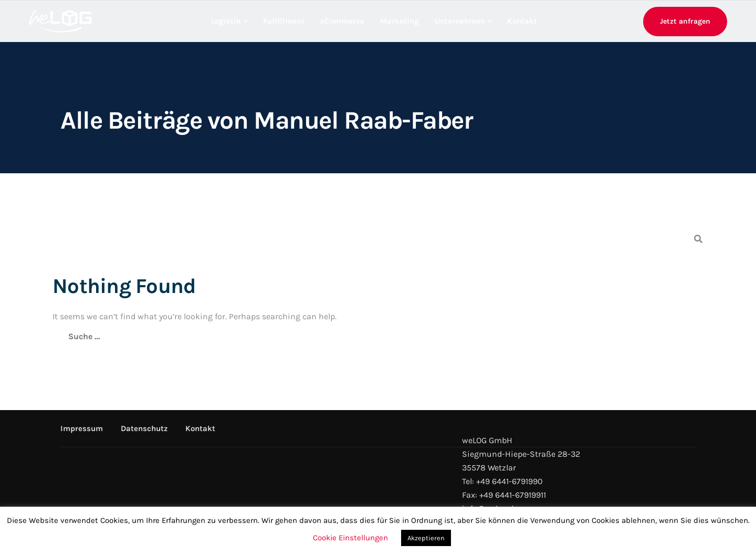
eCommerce (342, 21)
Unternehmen (460, 21)
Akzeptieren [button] (426, 538)
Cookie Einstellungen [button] (350, 538)
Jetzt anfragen (685, 21)
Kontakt (522, 21)
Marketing (400, 21)
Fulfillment (284, 21)
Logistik (226, 21)
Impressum (82, 428)
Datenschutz (144, 428)
